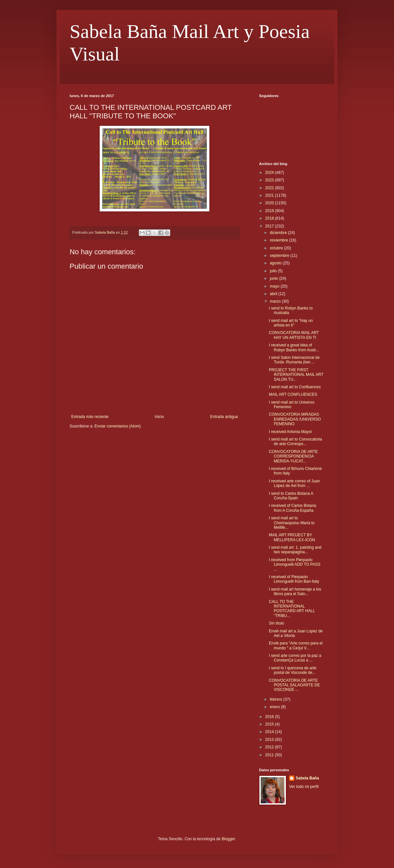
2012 (270, 747)
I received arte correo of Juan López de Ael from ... (294, 483)
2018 (270, 218)
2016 (270, 717)
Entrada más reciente (90, 417)
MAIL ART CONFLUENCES (293, 394)
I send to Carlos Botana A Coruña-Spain (291, 496)
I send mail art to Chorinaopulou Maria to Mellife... (292, 523)
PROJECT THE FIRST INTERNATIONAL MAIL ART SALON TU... (296, 375)
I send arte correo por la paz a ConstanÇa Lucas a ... (295, 658)
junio (275, 278)
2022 (270, 188)
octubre (277, 248)
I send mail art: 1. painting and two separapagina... (295, 550)
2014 (270, 732)
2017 (270, 226)
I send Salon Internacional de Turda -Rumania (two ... (294, 360)
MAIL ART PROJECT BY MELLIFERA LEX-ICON (292, 537)
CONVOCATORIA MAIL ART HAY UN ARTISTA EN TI (294, 335)
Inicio (159, 417)
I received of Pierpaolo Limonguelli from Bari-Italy (294, 579)
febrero (277, 699)
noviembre (279, 240)
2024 (270, 173)
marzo (276, 301)
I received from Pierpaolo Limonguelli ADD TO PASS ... (295, 565)
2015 (270, 724)
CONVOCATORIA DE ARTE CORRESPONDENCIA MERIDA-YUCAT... (293, 456)
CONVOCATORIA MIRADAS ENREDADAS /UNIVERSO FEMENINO (295, 419)
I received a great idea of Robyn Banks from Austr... (294, 347)
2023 (270, 180)
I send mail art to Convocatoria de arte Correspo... (295, 442)
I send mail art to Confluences (295, 387)
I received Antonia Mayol (290, 432)
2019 (270, 211)
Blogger (228, 839)
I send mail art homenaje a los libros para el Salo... (295, 592)
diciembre (279, 233)
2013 (270, 740)
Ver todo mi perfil (304, 787)
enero (275, 707)
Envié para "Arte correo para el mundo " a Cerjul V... (296, 645)
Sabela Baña (307, 778)
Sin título (277, 623)
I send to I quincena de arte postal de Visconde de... (293, 670)
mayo (275, 286)
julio (274, 271)
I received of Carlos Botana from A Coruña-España (293, 508)
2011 (270, 755)
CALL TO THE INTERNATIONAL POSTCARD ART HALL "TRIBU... (292, 609)
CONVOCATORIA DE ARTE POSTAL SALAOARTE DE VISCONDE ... (294, 685)
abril (274, 294)
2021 (270, 195)
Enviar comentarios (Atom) (118, 426)
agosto (276, 263)
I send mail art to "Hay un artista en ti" (291, 323)
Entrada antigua (224, 417)
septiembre (280, 256)
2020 (270, 203)
